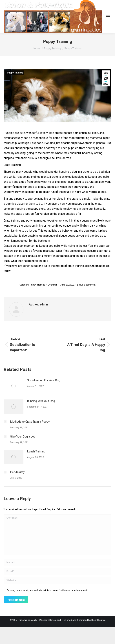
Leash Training (36, 451)
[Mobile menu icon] (108, 17)
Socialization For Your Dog (44, 380)
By (53, 285)
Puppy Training (15, 73)
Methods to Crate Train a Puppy (30, 422)
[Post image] (14, 386)
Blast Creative (98, 620)
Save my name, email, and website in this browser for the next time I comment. (47, 590)
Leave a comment (86, 285)
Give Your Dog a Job (23, 437)
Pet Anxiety (17, 472)
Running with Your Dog (41, 401)
